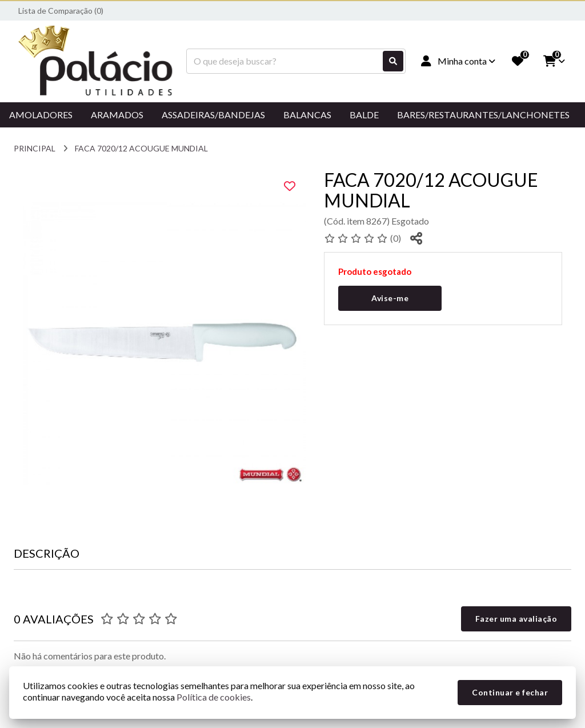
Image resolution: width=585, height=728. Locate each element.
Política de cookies (214, 697)
